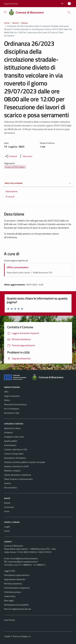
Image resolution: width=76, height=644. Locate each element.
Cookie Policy (10, 596)
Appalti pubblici (11, 441)
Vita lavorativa (10, 487)
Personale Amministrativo (15, 404)
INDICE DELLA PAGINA (38, 183)
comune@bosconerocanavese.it (24, 558)
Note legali (9, 600)
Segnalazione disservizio (15, 579)
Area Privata (9, 620)
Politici (7, 400)
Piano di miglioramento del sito (18, 609)
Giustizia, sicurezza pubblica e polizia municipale (25, 462)
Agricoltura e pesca (12, 428)
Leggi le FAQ (10, 571)
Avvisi (7, 511)
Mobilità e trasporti (12, 471)
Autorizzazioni (10, 445)
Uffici (6, 392)
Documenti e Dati (12, 413)
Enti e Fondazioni (12, 409)
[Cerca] (69, 12)
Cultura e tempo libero (14, 454)
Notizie (7, 503)
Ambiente (8, 432)
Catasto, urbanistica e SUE (16, 449)
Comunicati (9, 507)
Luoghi (7, 527)
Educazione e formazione (15, 458)
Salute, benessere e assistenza (18, 475)
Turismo (7, 483)
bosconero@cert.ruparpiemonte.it (23, 562)
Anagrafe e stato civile (14, 437)
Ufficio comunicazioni (18, 267)
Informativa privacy (13, 592)
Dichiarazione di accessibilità (16, 605)
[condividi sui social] (11, 156)
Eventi (7, 531)
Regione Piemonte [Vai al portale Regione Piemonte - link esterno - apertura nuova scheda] (11, 4)
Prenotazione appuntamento (17, 575)
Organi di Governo (12, 396)
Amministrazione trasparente (17, 588)
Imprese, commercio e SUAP (16, 466)
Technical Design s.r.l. (22, 636)
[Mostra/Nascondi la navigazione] (5, 12)
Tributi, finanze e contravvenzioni (18, 479)
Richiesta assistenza (13, 584)
